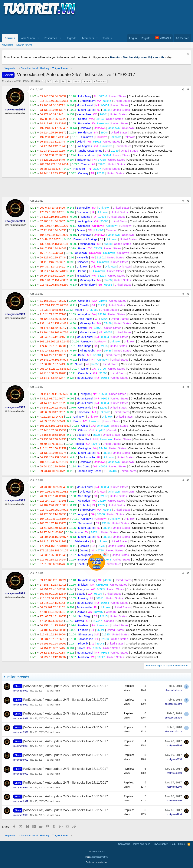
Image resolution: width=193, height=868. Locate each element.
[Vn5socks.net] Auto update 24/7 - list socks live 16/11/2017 (66, 796)
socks (77, 81)
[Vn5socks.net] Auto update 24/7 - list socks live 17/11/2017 (66, 783)
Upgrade (71, 38)
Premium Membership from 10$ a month (137, 57)
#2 (188, 201)
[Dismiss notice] (187, 54)
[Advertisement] (70, 25)
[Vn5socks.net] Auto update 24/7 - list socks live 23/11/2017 (66, 700)
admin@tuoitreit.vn (99, 857)
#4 (188, 387)
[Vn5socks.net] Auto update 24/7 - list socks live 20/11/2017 (66, 741)
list (63, 81)
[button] (38, 38)
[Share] (183, 90)
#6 (188, 573)
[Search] (183, 38)
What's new (28, 38)
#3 (188, 294)
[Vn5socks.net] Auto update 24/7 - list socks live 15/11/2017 (66, 810)
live (69, 81)
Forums (10, 38)
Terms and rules (141, 844)
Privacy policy (160, 844)
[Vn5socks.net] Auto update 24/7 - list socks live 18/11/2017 (66, 769)
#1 (188, 89)
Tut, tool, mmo (53, 691)
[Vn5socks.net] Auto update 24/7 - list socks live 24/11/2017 (66, 686)
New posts (8, 45)
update (87, 81)
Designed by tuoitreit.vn (97, 862)
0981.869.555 (99, 851)
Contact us (124, 844)
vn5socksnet (100, 81)
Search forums (24, 45)
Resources (51, 38)
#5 (188, 480)
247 (49, 81)
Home (182, 844)
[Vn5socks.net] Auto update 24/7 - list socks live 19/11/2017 (66, 755)
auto (56, 81)
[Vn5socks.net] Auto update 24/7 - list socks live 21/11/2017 (66, 727)
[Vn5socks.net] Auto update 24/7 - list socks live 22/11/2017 (66, 713)
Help (173, 844)
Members (88, 38)
